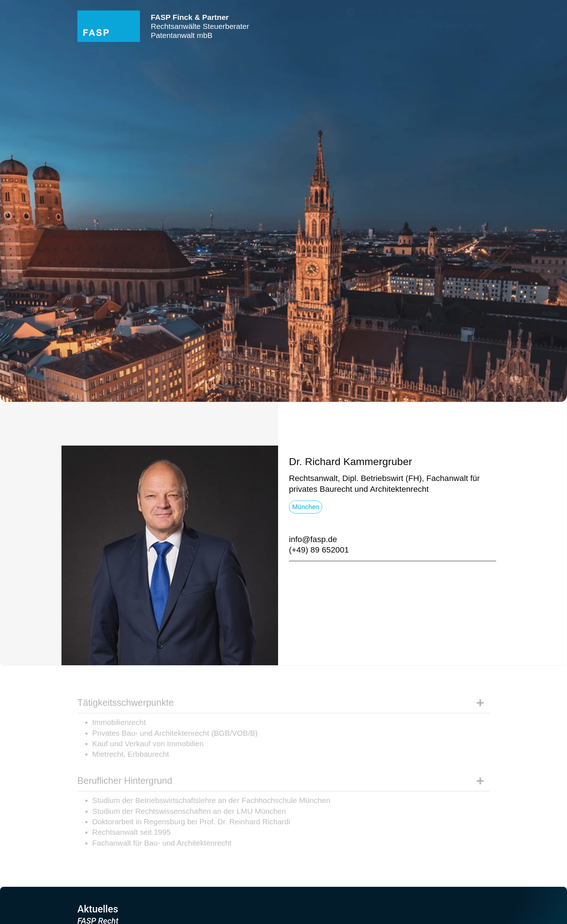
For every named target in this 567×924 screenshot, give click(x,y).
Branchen (468, 343)
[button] (351, 462)
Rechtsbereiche (454, 330)
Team (477, 370)
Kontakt (472, 383)
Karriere (471, 396)
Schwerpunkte (457, 356)
